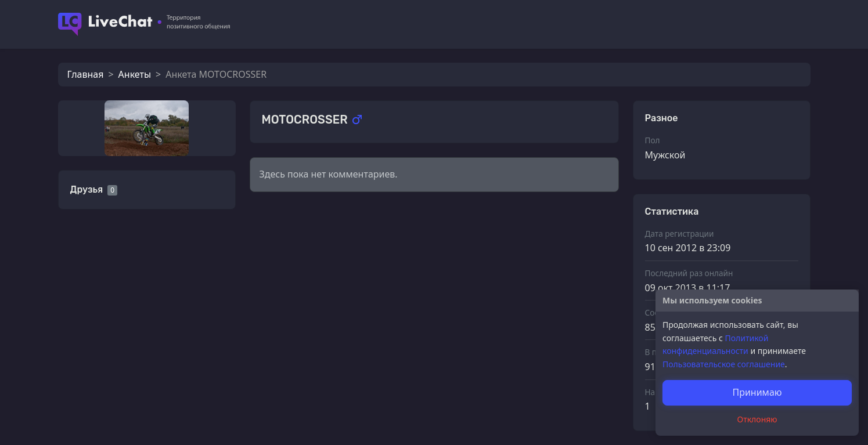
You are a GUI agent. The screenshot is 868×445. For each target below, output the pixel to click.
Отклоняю (757, 419)
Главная (86, 74)
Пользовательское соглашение (724, 364)
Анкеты (135, 74)
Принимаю (757, 392)
